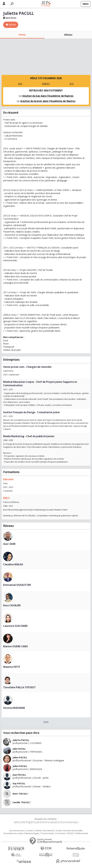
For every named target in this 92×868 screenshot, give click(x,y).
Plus (46, 722)
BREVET (46, 84)
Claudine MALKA (13, 564)
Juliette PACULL (21, 740)
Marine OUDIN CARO (16, 646)
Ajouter (12, 25)
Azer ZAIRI (9, 544)
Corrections (61, 833)
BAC (20, 84)
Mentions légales (32, 833)
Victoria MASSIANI (14, 708)
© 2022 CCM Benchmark (78, 833)
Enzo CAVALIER (12, 605)
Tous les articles (48, 833)
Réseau (68, 35)
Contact (30, 831)
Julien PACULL (20, 757)
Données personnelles (73, 831)
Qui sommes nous (17, 831)
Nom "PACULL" (21, 794)
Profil (22, 35)
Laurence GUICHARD (15, 626)
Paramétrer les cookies (14, 833)
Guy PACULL (19, 783)
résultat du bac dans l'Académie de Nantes (48, 96)
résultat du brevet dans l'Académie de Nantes (48, 101)
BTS (72, 84)
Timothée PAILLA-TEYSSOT (19, 687)
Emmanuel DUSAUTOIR (17, 585)
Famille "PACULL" (22, 802)
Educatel (8, 479)
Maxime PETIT (12, 667)
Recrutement (49, 831)
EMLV (6, 498)
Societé (59, 831)
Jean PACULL (19, 775)
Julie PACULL (19, 749)
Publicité (38, 831)
